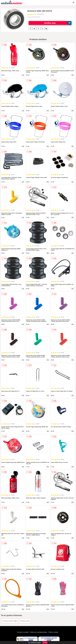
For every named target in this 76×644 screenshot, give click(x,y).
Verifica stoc (58, 23)
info (23, 75)
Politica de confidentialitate (39, 632)
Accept (45, 642)
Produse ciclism (25, 621)
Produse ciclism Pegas (10, 621)
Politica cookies (53, 632)
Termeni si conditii (23, 632)
